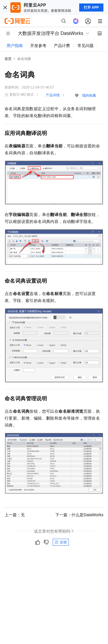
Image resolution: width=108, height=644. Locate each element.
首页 (8, 59)
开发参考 (38, 46)
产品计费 (62, 46)
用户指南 (15, 46)
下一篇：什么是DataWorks (79, 515)
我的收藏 (89, 95)
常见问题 (86, 46)
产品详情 (53, 95)
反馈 (61, 542)
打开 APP (91, 7)
